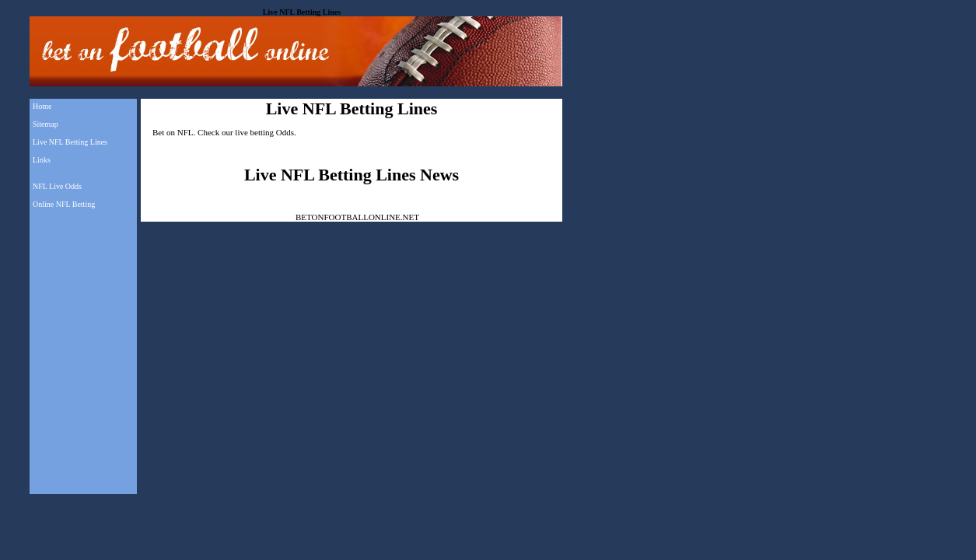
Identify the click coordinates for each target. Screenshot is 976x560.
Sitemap (45, 124)
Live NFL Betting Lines (70, 142)
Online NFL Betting (64, 204)
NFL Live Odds (57, 186)
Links (42, 160)
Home (42, 106)
